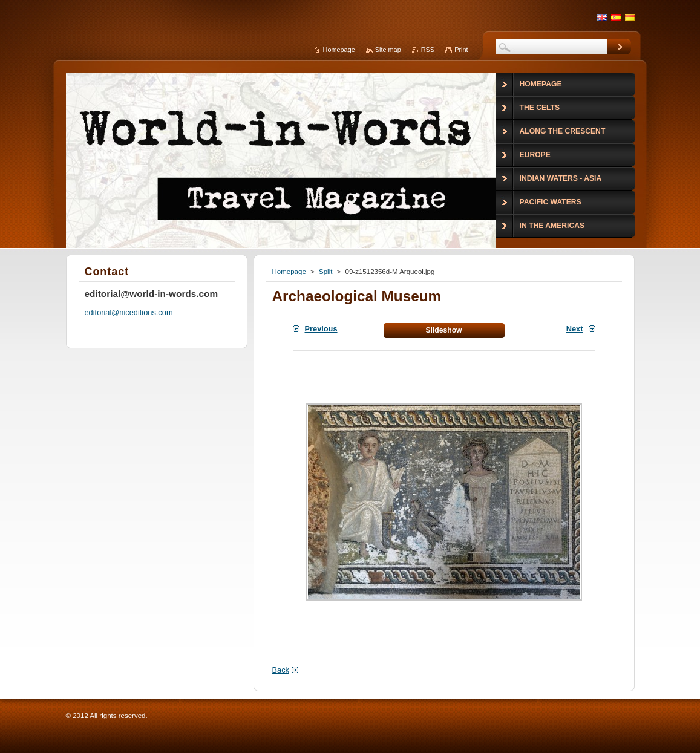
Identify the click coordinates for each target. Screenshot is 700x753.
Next (575, 329)
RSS (428, 50)
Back (281, 670)
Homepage (289, 272)
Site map (388, 50)
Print (461, 50)
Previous (321, 329)
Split (325, 272)
